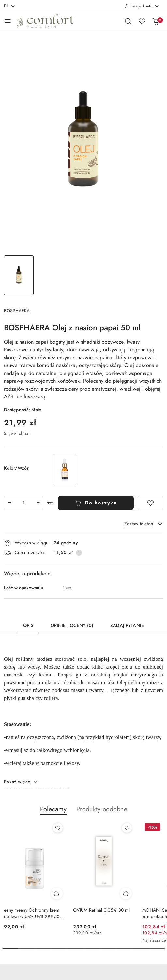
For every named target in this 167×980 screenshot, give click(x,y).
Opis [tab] (28, 625)
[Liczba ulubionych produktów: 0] (142, 21)
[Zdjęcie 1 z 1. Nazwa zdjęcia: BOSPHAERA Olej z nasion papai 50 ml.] (19, 275)
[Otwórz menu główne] (8, 21)
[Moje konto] (142, 6)
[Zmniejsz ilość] (9, 503)
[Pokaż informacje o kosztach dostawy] (79, 553)
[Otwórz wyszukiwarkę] (128, 21)
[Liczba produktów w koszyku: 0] (156, 21)
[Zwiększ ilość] (38, 503)
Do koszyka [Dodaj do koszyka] (96, 503)
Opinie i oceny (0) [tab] (72, 625)
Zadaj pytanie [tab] (127, 625)
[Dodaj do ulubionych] (150, 503)
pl (10, 6)
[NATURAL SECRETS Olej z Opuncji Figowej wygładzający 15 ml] (65, 469)
